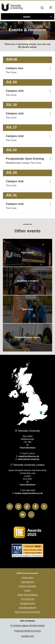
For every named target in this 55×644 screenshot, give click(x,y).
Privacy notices (28, 578)
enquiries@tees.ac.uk (29, 456)
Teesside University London (28, 465)
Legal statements (27, 582)
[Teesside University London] (41, 413)
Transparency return (27, 603)
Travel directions (27, 448)
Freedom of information (27, 586)
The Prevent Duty (27, 599)
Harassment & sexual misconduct (27, 612)
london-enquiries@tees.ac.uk (29, 493)
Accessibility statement (27, 608)
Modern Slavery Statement (27, 595)
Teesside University (12, 7)
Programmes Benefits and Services (27, 631)
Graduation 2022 (27, 636)
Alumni (27, 17)
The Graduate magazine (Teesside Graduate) (27, 626)
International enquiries (29, 459)
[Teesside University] (34, 393)
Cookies (27, 590)
